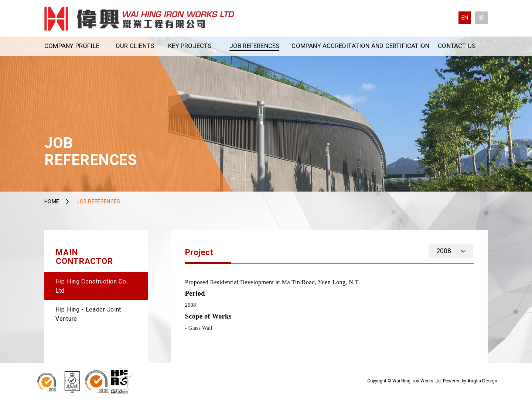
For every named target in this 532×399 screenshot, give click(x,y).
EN (465, 18)
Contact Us (457, 46)
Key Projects (190, 46)
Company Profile (72, 46)
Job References (255, 46)
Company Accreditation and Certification (360, 46)
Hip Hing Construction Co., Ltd (92, 286)
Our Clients (135, 46)
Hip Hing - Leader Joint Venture (88, 314)
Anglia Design (482, 381)
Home (52, 202)
